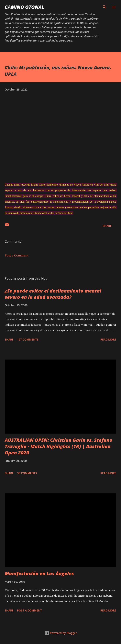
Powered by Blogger (61, 633)
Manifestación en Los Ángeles (39, 573)
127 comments (28, 339)
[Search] (104, 7)
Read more (108, 339)
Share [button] (107, 226)
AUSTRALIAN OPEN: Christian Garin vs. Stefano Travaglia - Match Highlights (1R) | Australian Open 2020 (59, 446)
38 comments (27, 473)
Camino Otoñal (24, 7)
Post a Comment (17, 255)
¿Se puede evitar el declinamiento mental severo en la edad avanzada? (53, 294)
